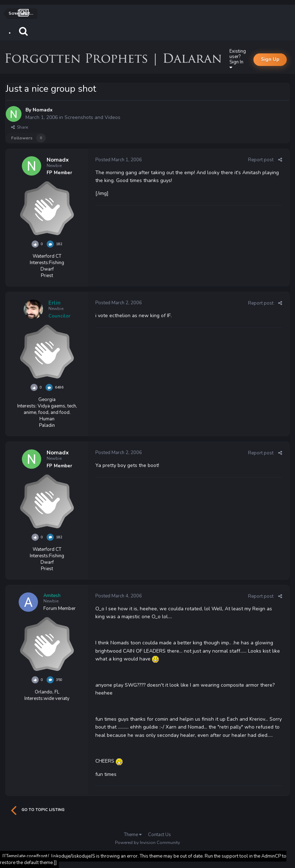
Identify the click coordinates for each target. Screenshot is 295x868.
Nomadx (43, 110)
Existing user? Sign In (238, 59)
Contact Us (160, 835)
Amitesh (52, 596)
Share (20, 127)
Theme (133, 835)
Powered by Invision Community (147, 843)
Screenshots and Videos (92, 117)
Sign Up (270, 59)
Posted (119, 160)
